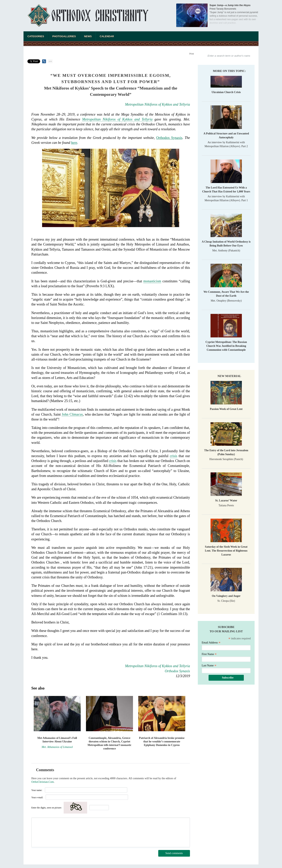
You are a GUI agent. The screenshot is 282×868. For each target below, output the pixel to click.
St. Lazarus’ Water (226, 501)
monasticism (152, 281)
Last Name (209, 665)
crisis (174, 456)
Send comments (174, 853)
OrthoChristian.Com (43, 782)
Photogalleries (64, 36)
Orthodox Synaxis (169, 138)
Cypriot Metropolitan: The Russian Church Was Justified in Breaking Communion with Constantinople (226, 346)
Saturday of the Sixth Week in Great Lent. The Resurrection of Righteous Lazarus (226, 551)
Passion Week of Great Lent (226, 409)
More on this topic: (229, 71)
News (88, 36)
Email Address (211, 643)
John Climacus (72, 414)
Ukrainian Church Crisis (226, 92)
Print (192, 54)
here (74, 143)
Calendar (107, 36)
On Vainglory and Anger (226, 596)
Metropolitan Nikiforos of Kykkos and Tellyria (158, 104)
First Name (209, 654)
